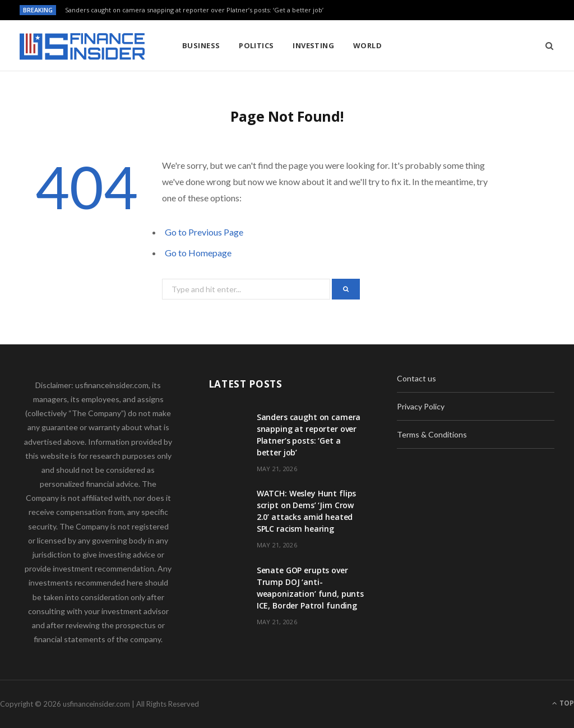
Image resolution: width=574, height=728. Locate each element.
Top (563, 703)
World (367, 45)
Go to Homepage (198, 253)
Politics (256, 45)
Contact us (416, 378)
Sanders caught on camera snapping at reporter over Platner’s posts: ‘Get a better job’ (194, 10)
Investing (313, 45)
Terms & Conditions (432, 434)
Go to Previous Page (204, 232)
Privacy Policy (421, 406)
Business (201, 45)
